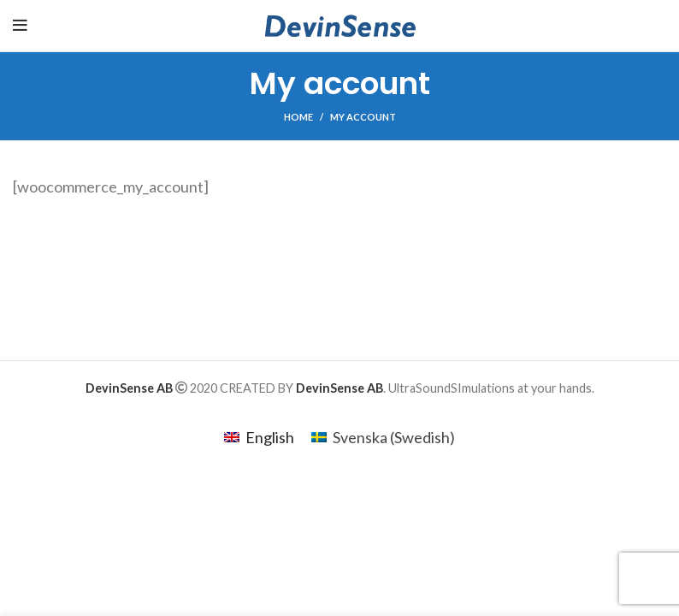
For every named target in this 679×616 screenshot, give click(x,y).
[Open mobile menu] (20, 26)
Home (298, 117)
